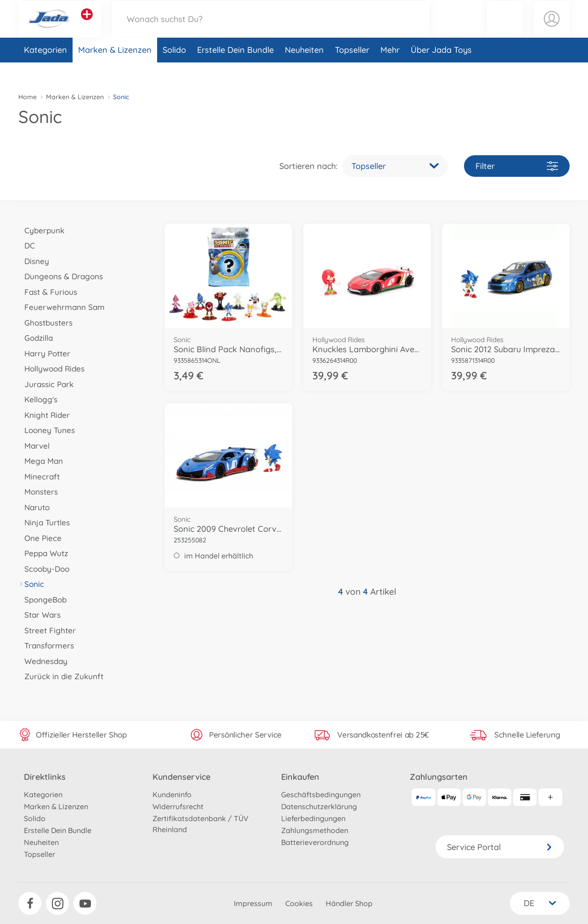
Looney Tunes (47, 430)
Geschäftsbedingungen (321, 794)
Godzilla (36, 338)
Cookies (299, 903)
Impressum (253, 903)
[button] (505, 29)
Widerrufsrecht (178, 806)
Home (28, 97)
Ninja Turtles (44, 522)
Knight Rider (44, 415)
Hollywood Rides (51, 369)
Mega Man (41, 461)
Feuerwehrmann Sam (62, 307)
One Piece (40, 538)
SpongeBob (42, 600)
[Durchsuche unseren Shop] (271, 29)
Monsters (38, 492)
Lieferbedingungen (313, 818)
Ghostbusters (45, 323)
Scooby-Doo (44, 569)
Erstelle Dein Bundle (235, 70)
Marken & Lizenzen (115, 70)
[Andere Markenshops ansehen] (87, 25)
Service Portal (500, 847)
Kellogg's (38, 399)
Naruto (34, 507)
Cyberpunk (41, 230)
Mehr (390, 70)
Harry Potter (44, 353)
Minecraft (39, 476)
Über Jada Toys (441, 70)
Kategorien (45, 70)
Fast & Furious (48, 292)
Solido (174, 70)
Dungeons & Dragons (61, 276)
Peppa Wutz (43, 553)
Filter (517, 166)
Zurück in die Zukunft (61, 676)
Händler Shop (349, 903)
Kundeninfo (172, 794)
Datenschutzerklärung (319, 806)
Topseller (352, 70)
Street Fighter (47, 630)
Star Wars (40, 615)
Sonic (31, 584)
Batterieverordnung (315, 842)
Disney (34, 261)
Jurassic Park (46, 384)
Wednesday (43, 661)
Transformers (46, 645)
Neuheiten (304, 70)
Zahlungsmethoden (315, 830)
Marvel (34, 446)
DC (27, 245)
